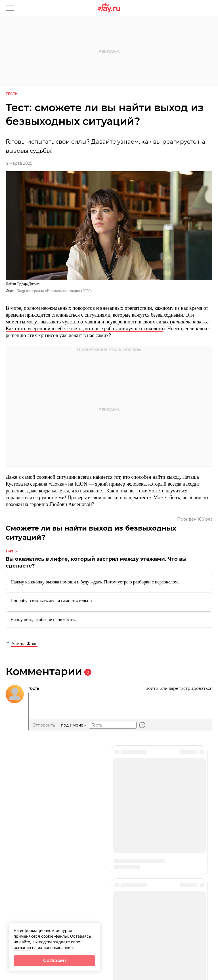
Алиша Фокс (24, 644)
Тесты (12, 94)
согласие (22, 947)
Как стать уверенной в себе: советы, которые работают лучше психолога (84, 329)
